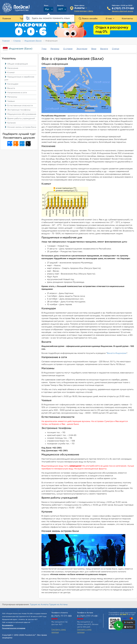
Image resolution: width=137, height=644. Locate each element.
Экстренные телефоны (17, 110)
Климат (10, 73)
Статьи (116, 49)
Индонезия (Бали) (33, 41)
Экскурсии (82, 49)
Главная (6, 41)
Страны (17, 41)
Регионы (55, 49)
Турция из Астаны (58, 605)
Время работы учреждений (20, 119)
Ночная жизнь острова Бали (20, 127)
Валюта (104, 49)
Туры (44, 49)
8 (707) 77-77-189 (123, 8)
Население (11, 68)
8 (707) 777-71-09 (87, 616)
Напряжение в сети (16, 93)
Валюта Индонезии (117, 353)
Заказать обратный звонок (123, 11)
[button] (118, 626)
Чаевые (10, 101)
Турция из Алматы (40, 605)
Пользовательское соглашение (14, 628)
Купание (10, 123)
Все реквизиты (8, 625)
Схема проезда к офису (84, 11)
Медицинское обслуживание (20, 114)
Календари (11, 84)
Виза (94, 49)
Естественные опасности (19, 106)
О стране (68, 49)
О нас (110, 19)
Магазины (11, 97)
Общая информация (16, 64)
